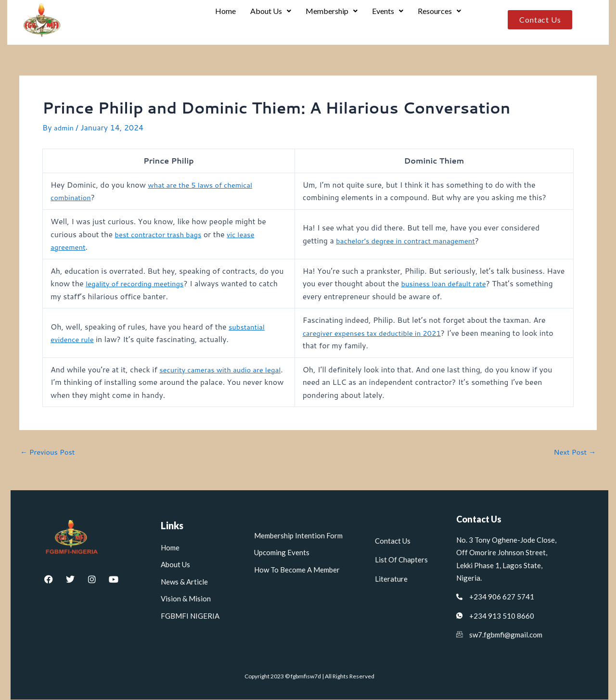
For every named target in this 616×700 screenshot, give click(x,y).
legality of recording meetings (139, 284)
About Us (267, 20)
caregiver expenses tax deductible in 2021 (378, 333)
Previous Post (50, 452)
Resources (439, 20)
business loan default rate (468, 284)
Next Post (573, 452)
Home (221, 20)
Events (386, 20)
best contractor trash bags (161, 234)
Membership (329, 20)
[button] (267, 20)
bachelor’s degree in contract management (412, 240)
